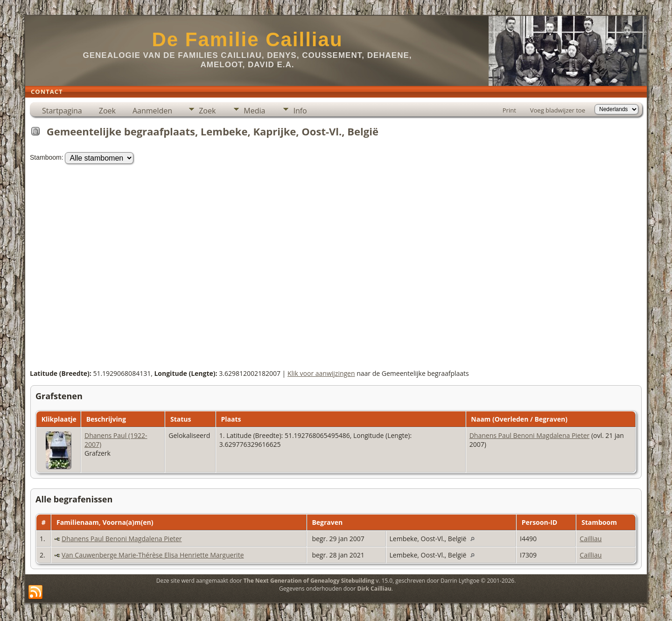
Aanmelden (152, 111)
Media (254, 111)
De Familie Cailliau (247, 39)
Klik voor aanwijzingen (321, 373)
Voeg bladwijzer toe (558, 110)
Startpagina (62, 111)
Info (300, 111)
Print (509, 110)
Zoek (107, 111)
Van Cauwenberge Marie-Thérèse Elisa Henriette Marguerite (153, 555)
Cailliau (591, 539)
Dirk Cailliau (374, 589)
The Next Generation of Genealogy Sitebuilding (309, 581)
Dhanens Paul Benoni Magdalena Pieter (530, 435)
